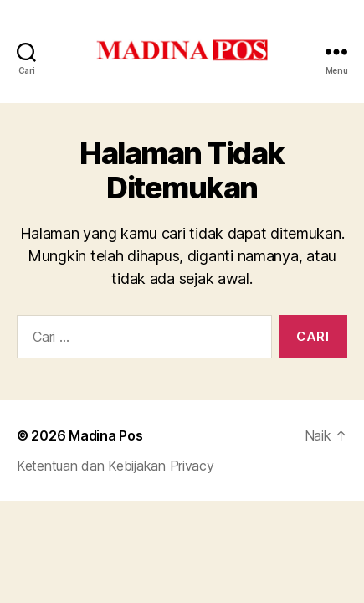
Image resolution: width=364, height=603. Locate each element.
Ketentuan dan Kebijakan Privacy (115, 466)
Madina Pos (105, 435)
